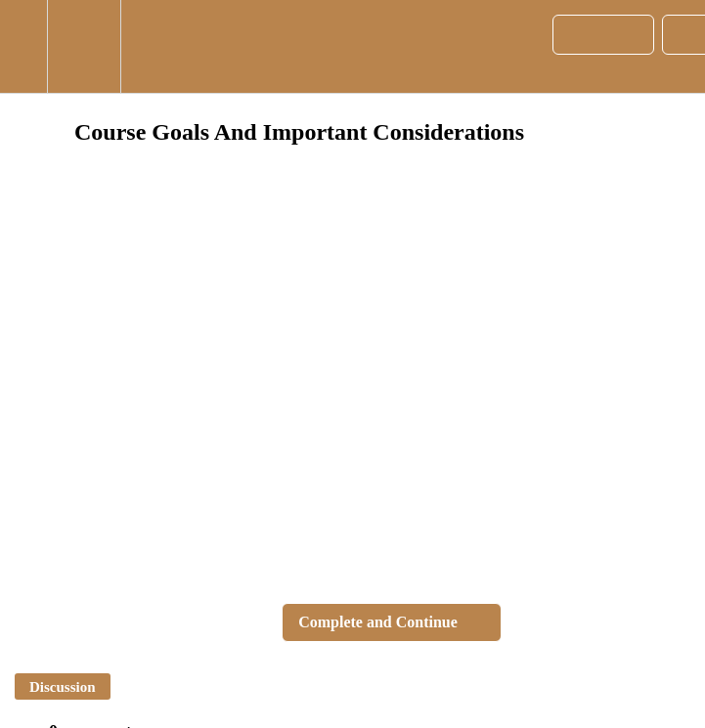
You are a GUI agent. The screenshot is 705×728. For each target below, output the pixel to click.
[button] (23, 46)
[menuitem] (84, 46)
